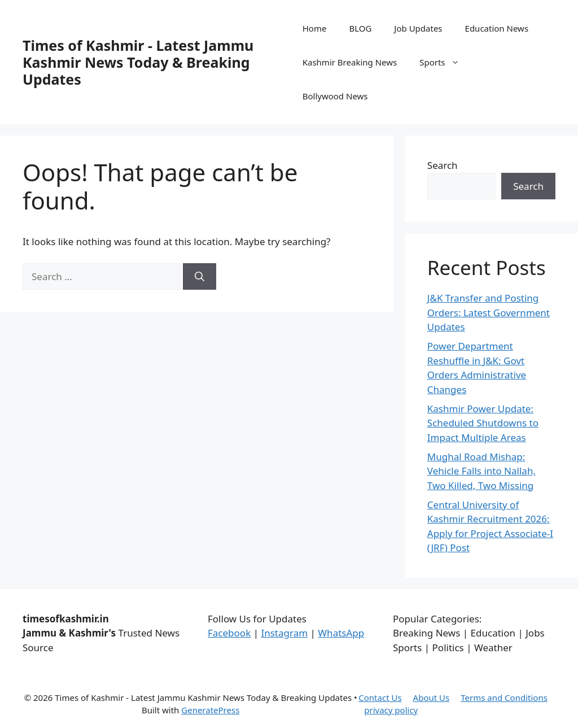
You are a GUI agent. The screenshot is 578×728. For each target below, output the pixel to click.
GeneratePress (210, 710)
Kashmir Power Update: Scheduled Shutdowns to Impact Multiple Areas (483, 423)
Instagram (284, 633)
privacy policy (391, 710)
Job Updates (418, 28)
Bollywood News (335, 96)
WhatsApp (341, 633)
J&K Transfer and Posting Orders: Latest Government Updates (489, 312)
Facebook (229, 633)
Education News (497, 28)
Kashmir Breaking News (350, 62)
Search (443, 165)
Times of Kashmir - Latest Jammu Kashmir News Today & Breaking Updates (138, 62)
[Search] (200, 277)
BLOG (360, 28)
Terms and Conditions (504, 698)
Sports (445, 62)
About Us (432, 698)
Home (315, 28)
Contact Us (380, 698)
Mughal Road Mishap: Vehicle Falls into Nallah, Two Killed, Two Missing (481, 471)
